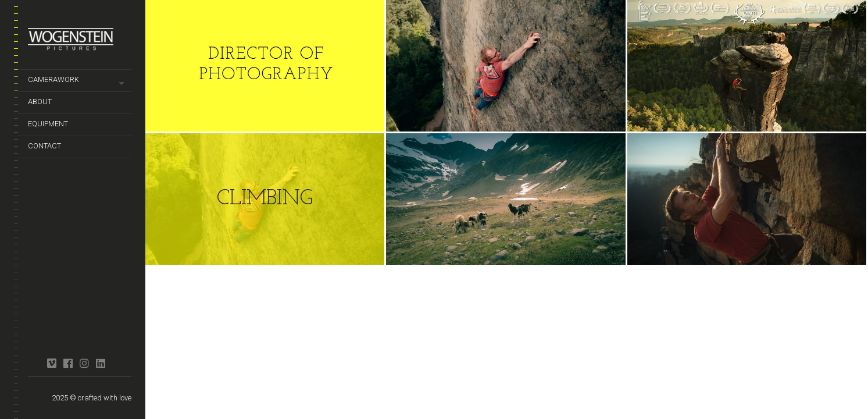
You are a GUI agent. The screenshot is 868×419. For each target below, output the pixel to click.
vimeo (51, 363)
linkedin (100, 363)
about (40, 102)
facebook (68, 363)
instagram (84, 363)
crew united (35, 358)
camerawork (53, 79)
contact (44, 146)
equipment (48, 124)
